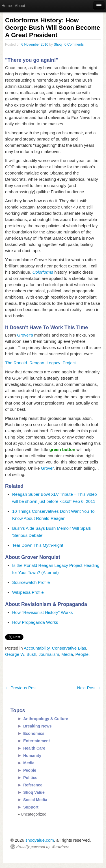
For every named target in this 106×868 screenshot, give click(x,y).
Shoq (58, 44)
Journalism (49, 654)
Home (7, 6)
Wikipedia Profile (28, 592)
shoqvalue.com (40, 840)
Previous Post (21, 688)
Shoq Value (34, 792)
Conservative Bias (69, 648)
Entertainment (36, 741)
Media (67, 654)
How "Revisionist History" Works (43, 612)
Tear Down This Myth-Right (38, 545)
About (20, 6)
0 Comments (74, 44)
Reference (33, 785)
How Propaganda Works (35, 622)
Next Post (89, 688)
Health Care (34, 748)
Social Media (35, 800)
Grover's (25, 335)
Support (31, 807)
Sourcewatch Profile (31, 582)
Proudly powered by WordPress (43, 846)
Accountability (37, 648)
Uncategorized (34, 814)
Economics (34, 733)
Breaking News (37, 726)
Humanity (32, 756)
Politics (30, 778)
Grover (47, 468)
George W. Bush (21, 654)
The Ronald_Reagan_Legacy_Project (40, 363)
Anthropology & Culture (46, 719)
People (82, 654)
